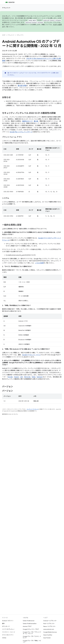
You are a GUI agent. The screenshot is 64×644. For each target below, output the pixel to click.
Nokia (34, 377)
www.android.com (49, 629)
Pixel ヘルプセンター (49, 624)
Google (10, 377)
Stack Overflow (48, 635)
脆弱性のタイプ (27, 121)
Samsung (40, 377)
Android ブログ (27, 626)
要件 (3, 624)
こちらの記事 (39, 263)
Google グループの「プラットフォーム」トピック (32, 633)
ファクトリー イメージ (9, 632)
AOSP (4, 35)
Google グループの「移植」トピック (32, 641)
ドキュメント (6, 8)
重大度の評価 (22, 86)
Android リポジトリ (8, 621)
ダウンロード (6, 626)
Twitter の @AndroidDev (30, 624)
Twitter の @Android (29, 621)
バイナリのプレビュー (8, 629)
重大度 (36, 121)
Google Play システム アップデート (21, 132)
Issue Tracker (47, 638)
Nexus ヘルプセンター (50, 626)
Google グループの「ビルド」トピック (32, 637)
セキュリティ (20, 35)
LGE (21, 377)
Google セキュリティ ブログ (31, 629)
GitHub (4, 638)
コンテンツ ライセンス (32, 409)
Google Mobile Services (50, 632)
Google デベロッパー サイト (31, 355)
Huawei (16, 377)
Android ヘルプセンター (50, 621)
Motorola (27, 377)
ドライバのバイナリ (8, 635)
